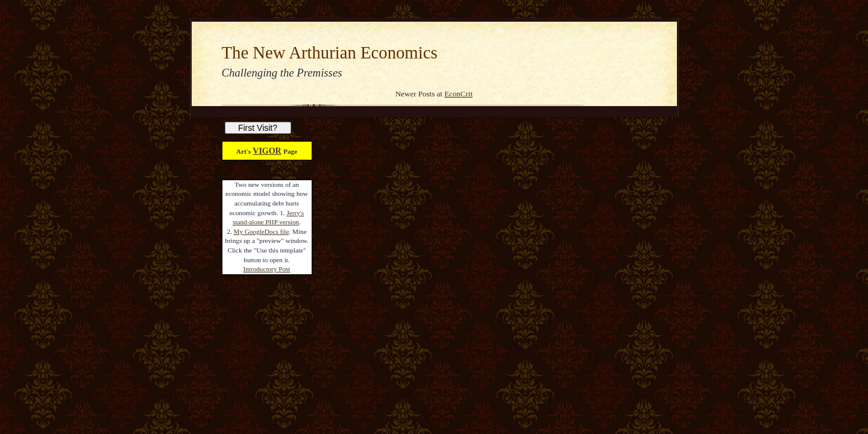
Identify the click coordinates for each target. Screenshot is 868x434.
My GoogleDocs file (262, 231)
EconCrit (458, 94)
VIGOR (267, 151)
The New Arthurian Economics (330, 52)
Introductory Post (267, 269)
